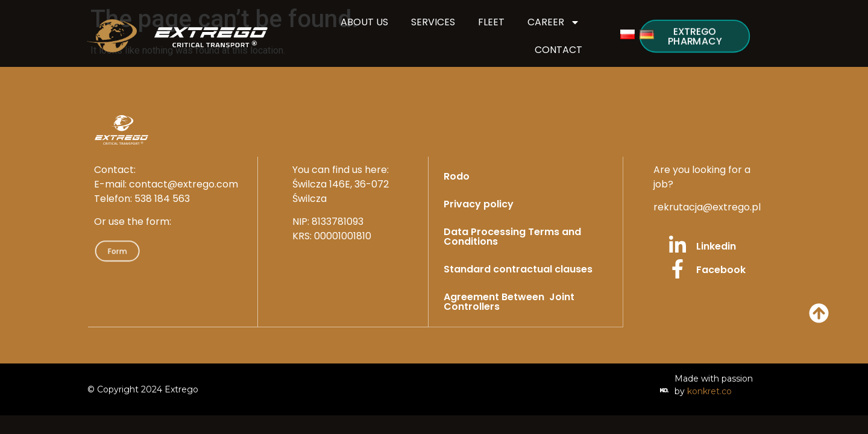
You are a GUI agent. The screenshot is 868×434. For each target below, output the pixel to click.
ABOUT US (364, 22)
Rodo (457, 176)
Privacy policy (479, 204)
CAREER (554, 22)
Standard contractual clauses (518, 269)
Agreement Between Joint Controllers (509, 302)
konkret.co (709, 391)
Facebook (721, 270)
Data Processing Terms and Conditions (512, 237)
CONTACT (558, 50)
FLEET (491, 22)
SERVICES (433, 22)
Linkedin (716, 246)
